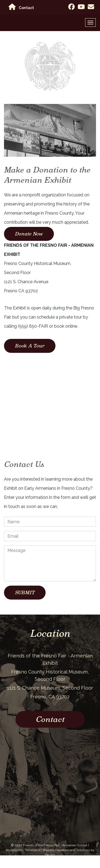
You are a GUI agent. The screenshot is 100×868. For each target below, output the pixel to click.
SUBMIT (25, 592)
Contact (26, 8)
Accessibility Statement (23, 850)
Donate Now (29, 234)
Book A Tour (30, 346)
